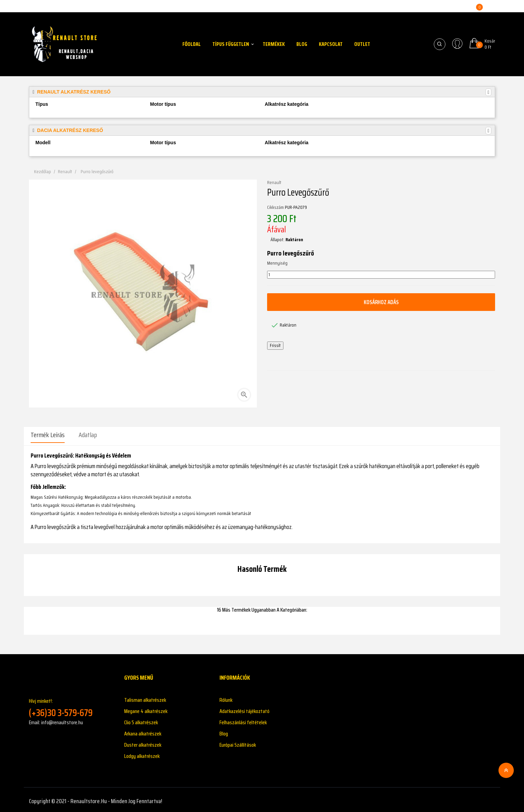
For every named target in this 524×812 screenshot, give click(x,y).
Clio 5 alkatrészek (141, 720)
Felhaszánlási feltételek (243, 720)
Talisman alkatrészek (145, 697)
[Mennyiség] (381, 275)
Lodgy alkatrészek (142, 753)
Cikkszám (275, 208)
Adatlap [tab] (88, 435)
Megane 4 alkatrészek (146, 708)
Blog (224, 731)
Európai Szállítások (238, 742)
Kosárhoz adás (381, 302)
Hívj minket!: (71, 705)
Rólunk (226, 697)
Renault (274, 183)
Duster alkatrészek (143, 742)
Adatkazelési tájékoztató (244, 708)
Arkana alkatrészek (143, 731)
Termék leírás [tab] (48, 435)
